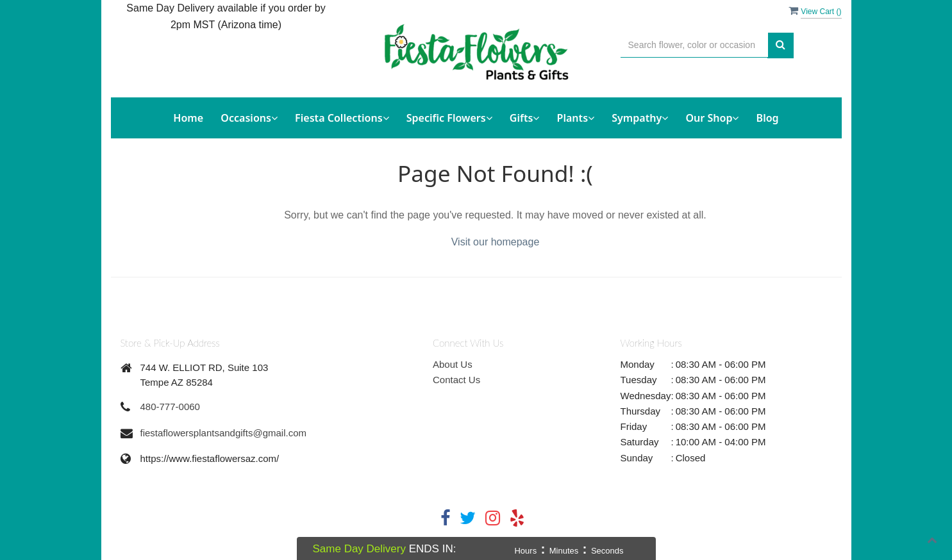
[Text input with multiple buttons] (694, 45)
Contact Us (456, 380)
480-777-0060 (170, 407)
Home (188, 118)
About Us (453, 364)
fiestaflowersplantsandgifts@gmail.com (224, 433)
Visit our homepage (496, 242)
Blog (768, 118)
